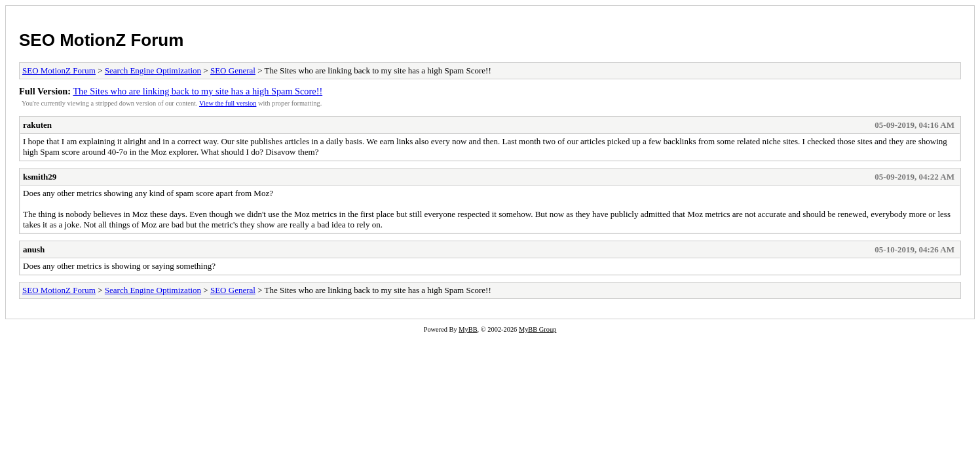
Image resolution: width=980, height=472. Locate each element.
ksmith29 (40, 177)
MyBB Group (537, 329)
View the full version (228, 103)
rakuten (37, 125)
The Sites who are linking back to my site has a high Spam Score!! (198, 91)
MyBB (468, 329)
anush (34, 249)
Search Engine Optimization (153, 70)
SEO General (233, 70)
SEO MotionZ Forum (101, 40)
